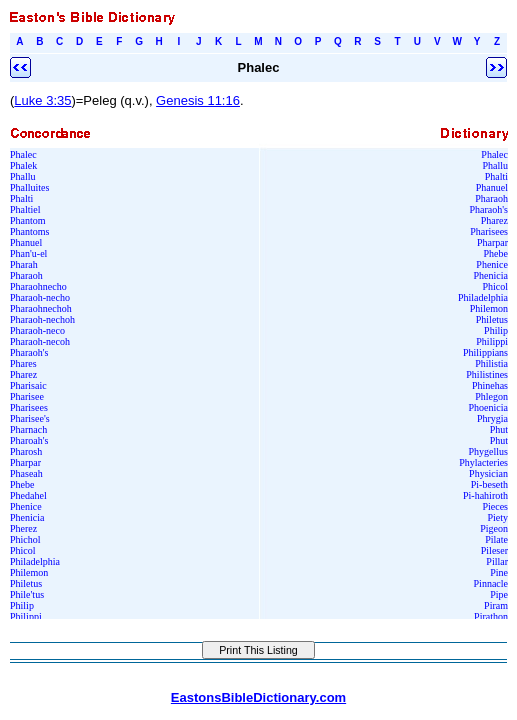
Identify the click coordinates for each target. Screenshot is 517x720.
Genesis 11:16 (198, 100)
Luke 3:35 (42, 100)
